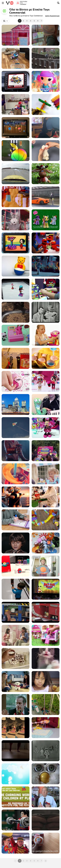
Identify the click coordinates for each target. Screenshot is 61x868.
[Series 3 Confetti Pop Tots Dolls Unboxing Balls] (16, 381)
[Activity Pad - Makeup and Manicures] (16, 520)
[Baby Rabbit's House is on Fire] (46, 635)
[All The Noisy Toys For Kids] (46, 543)
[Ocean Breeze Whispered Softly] (16, 497)
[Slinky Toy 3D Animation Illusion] (46, 451)
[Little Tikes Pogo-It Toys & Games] (46, 566)
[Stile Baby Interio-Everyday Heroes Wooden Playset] (16, 612)
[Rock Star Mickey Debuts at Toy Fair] (46, 589)
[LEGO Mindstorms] (16, 797)
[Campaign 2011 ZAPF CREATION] (16, 635)
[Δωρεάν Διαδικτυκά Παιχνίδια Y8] (10, 3)
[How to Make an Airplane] (46, 104)
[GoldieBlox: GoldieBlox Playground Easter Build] (46, 728)
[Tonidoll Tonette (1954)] (46, 312)
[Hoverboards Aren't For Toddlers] (16, 58)
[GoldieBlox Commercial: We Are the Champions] (46, 682)
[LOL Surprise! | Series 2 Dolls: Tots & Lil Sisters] (46, 381)
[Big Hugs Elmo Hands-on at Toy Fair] (46, 243)
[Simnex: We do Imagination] (16, 774)
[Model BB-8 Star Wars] (46, 843)
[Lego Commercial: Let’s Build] (16, 705)
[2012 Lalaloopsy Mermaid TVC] (46, 81)
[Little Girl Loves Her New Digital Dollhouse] (46, 35)
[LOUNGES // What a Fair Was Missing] (16, 843)
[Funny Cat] (46, 497)
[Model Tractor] (16, 658)
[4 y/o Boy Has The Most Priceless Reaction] (16, 358)
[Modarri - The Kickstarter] (16, 174)
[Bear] (16, 266)
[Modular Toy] (16, 81)
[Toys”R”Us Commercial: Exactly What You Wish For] (16, 543)
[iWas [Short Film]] (46, 820)
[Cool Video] (46, 405)
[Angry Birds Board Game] (46, 289)
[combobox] (5, 21)
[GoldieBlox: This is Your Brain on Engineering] (16, 35)
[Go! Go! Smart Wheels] (46, 520)
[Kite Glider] (16, 428)
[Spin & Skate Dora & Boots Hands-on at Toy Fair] (16, 289)
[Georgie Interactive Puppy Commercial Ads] (16, 682)
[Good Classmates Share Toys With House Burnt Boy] (16, 104)
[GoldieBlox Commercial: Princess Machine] (46, 705)
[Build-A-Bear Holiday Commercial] (46, 220)
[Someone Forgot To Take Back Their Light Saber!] (16, 589)
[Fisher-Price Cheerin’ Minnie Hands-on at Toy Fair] (46, 428)
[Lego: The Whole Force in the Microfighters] (16, 751)
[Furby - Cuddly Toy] (46, 774)
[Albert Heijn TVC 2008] (46, 797)
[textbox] (5, 21)
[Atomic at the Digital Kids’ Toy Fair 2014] (16, 566)
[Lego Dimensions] (16, 820)
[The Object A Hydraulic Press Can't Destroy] (16, 151)
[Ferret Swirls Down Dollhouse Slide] (16, 474)
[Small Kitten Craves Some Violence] (46, 658)
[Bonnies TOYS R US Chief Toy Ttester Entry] (46, 335)
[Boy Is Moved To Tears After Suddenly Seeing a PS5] (46, 128)
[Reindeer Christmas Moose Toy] (46, 174)
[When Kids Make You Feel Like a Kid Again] (46, 474)
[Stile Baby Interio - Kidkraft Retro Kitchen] (46, 612)
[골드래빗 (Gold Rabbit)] (16, 405)
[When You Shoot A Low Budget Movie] (46, 197)
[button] (52, 16)
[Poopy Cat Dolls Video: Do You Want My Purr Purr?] (16, 728)
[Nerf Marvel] (16, 451)
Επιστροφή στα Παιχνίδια (24, 3)
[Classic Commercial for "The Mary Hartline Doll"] (46, 751)
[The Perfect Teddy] (46, 151)
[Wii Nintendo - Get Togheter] (16, 128)
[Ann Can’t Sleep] (16, 243)
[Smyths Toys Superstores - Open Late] (46, 266)
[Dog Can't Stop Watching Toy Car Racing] (16, 312)
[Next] (46, 861)
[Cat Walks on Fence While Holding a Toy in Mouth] (46, 58)
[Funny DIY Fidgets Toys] (46, 358)
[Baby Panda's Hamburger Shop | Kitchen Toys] (16, 335)
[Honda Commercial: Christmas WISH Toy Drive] (16, 220)
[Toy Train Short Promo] (16, 197)
